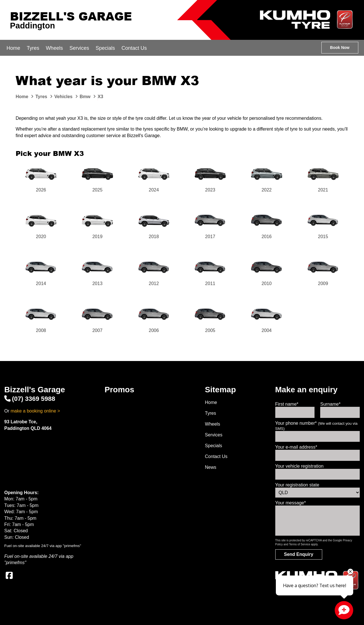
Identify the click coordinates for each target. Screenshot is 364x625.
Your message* (291, 503)
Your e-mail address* (296, 447)
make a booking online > (35, 411)
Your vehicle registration (299, 466)
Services (79, 48)
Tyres (33, 48)
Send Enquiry (299, 554)
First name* (287, 404)
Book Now (340, 48)
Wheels (54, 48)
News (211, 467)
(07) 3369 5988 (30, 399)
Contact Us (134, 48)
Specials (105, 48)
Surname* (330, 404)
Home (13, 48)
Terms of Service (299, 544)
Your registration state (297, 485)
